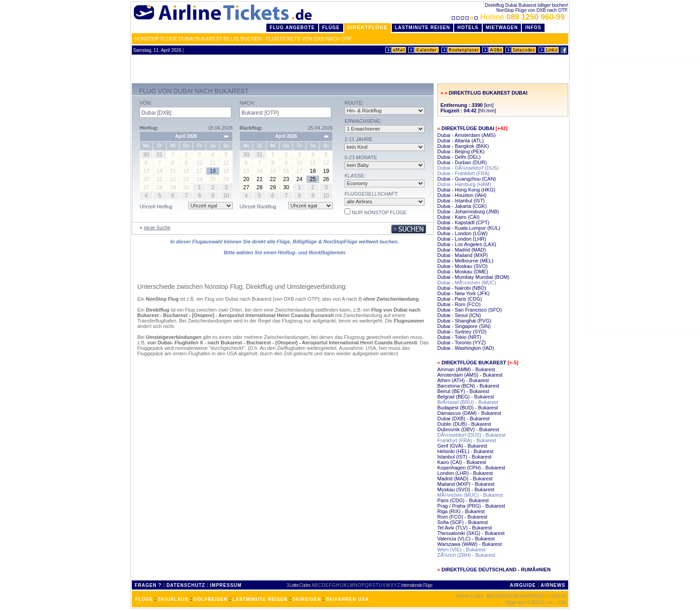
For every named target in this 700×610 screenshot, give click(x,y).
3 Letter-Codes (299, 585)
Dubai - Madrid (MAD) (462, 250)
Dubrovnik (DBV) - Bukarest (468, 429)
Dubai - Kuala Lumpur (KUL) (469, 228)
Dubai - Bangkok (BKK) (463, 146)
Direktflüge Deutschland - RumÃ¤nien (496, 570)
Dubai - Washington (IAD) (466, 348)
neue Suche (157, 227)
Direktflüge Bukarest (474, 363)
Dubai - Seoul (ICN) (459, 315)
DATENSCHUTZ (186, 585)
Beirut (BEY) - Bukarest (463, 391)
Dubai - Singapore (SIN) (464, 326)
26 (326, 179)
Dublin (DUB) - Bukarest (464, 424)
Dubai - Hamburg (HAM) (464, 184)
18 (312, 171)
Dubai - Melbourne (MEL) (465, 261)
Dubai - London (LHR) (462, 239)
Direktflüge (367, 27)
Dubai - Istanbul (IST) (461, 201)
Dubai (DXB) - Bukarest (463, 418)
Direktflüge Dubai (468, 128)
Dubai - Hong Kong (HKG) (466, 190)
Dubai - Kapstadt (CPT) (463, 222)
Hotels (468, 28)
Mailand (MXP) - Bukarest (466, 484)
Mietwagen (502, 28)
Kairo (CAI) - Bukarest (462, 462)
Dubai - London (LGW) (462, 233)
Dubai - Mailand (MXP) (462, 255)
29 (273, 187)
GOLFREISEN (211, 599)
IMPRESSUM (226, 585)
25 (312, 179)
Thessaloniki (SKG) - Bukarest (471, 533)
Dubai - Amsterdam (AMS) (466, 135)
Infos (533, 28)
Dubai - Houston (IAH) (462, 195)
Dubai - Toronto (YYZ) (462, 343)
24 (299, 179)
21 (259, 179)
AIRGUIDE (523, 585)
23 (286, 179)
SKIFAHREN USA (347, 599)
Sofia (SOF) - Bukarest (462, 522)
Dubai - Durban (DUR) (462, 162)
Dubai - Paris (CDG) (460, 299)
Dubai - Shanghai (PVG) (464, 321)
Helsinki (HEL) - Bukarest (465, 451)
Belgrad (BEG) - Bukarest (466, 397)
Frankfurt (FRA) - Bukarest (467, 440)
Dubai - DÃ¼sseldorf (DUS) (468, 168)
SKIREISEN (307, 599)
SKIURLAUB (173, 599)
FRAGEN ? (148, 585)
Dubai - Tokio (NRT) (459, 337)
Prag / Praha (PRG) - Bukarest (471, 506)
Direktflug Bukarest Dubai (488, 93)
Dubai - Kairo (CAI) (458, 217)
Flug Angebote (292, 28)
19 (326, 171)
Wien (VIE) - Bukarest (461, 550)
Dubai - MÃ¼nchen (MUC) (467, 282)
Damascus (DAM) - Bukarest (469, 413)
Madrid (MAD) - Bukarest (465, 479)
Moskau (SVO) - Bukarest (466, 489)
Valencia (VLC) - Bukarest (466, 539)
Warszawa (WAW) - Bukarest (470, 544)
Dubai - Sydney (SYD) (462, 332)
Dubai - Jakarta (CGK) (462, 206)
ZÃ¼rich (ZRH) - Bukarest (466, 555)
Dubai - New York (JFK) (463, 293)
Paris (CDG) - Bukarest (463, 500)
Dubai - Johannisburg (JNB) (468, 212)
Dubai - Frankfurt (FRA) (463, 173)
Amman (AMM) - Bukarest (466, 369)
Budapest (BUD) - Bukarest (467, 408)
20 (246, 179)
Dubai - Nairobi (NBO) (462, 288)
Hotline (509, 17)
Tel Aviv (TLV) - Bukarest (465, 528)
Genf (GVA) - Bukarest (462, 446)
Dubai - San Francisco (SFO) (470, 310)
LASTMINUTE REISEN (260, 599)
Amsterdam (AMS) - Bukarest (470, 375)
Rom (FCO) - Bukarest (462, 517)
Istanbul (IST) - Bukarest (464, 457)
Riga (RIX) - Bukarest (461, 511)
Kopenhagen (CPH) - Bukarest (471, 468)
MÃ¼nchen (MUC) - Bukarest (470, 495)
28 (259, 187)
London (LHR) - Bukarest (465, 473)
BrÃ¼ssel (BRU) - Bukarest (468, 402)
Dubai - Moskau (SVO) (462, 266)
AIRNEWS (553, 585)
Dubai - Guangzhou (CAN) (467, 179)
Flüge (331, 28)
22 (273, 179)
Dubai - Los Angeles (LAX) (467, 244)
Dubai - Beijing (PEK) (461, 151)
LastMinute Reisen (422, 28)
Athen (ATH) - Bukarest (463, 380)
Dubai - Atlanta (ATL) (460, 141)
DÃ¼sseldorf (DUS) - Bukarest (471, 435)
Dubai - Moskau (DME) (463, 272)
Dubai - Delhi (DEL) (459, 157)
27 (246, 187)
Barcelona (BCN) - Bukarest (468, 386)
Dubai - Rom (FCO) (459, 304)
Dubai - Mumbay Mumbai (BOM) (473, 277)
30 (286, 187)
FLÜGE (144, 599)
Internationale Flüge (416, 585)
